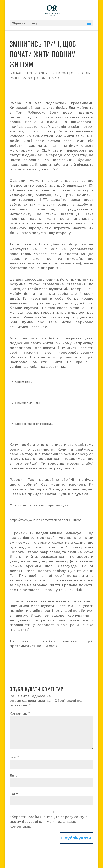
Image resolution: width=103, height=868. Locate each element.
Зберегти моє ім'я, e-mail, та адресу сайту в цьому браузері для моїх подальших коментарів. (49, 822)
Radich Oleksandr (32, 73)
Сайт (14, 794)
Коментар (20, 713)
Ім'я (14, 757)
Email (16, 776)
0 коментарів (47, 78)
